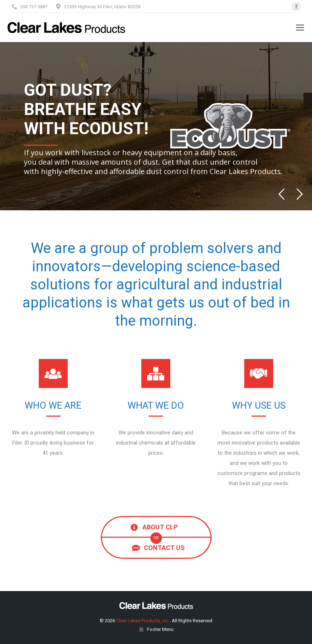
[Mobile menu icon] (300, 28)
